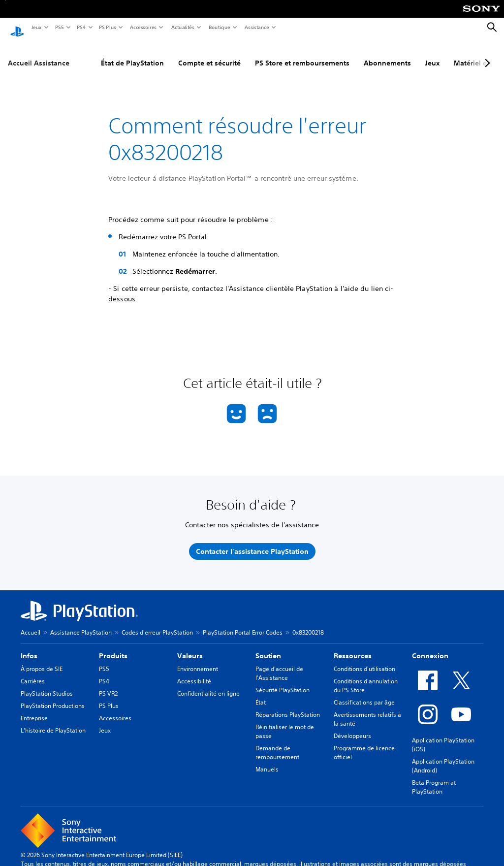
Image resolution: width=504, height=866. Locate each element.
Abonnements (387, 54)
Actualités (182, 27)
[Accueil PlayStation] (17, 28)
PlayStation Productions (53, 696)
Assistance (256, 27)
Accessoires (143, 27)
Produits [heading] (113, 646)
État (261, 693)
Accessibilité (194, 672)
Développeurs (352, 726)
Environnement (198, 659)
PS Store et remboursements (302, 54)
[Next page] (486, 54)
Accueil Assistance (39, 54)
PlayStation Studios (47, 684)
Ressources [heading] (353, 646)
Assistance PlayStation (81, 623)
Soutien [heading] (268, 646)
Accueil (31, 623)
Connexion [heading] (430, 646)
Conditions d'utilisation (364, 659)
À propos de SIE (42, 659)
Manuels (267, 760)
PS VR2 (108, 684)
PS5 (59, 27)
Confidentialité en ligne (208, 684)
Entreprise (34, 709)
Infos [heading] (29, 646)
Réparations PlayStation (288, 705)
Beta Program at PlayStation (434, 778)
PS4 (81, 27)
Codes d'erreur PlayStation (157, 623)
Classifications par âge (364, 693)
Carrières (33, 672)
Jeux (36, 27)
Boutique (219, 27)
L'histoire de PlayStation (53, 721)
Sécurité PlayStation (283, 681)
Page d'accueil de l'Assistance (279, 664)
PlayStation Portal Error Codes (243, 623)
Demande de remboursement (277, 743)
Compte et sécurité (209, 54)
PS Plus (107, 27)
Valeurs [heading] (190, 646)
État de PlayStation (132, 54)
